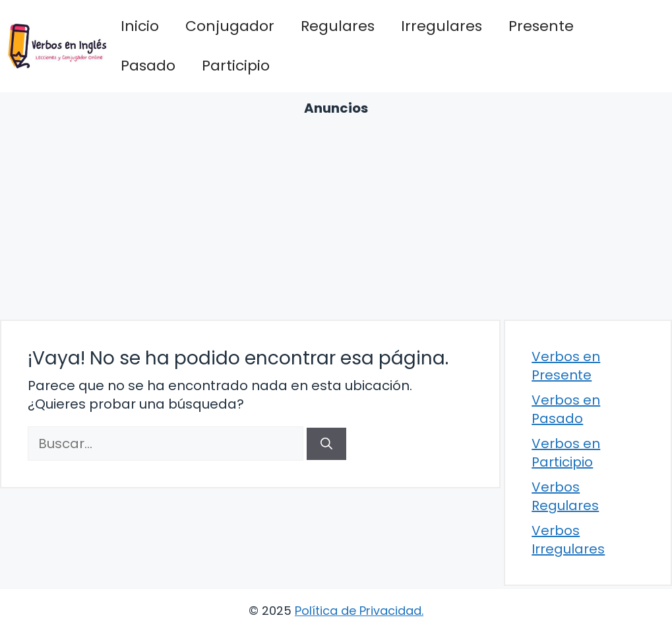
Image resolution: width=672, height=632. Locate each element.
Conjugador (230, 26)
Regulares (338, 26)
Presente (541, 26)
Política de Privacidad (358, 611)
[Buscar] (326, 444)
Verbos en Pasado (566, 409)
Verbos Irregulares (568, 540)
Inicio (140, 26)
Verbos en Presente (566, 366)
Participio (236, 66)
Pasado (148, 66)
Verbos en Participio (566, 453)
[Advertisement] (336, 216)
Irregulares (442, 26)
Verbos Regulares (565, 496)
